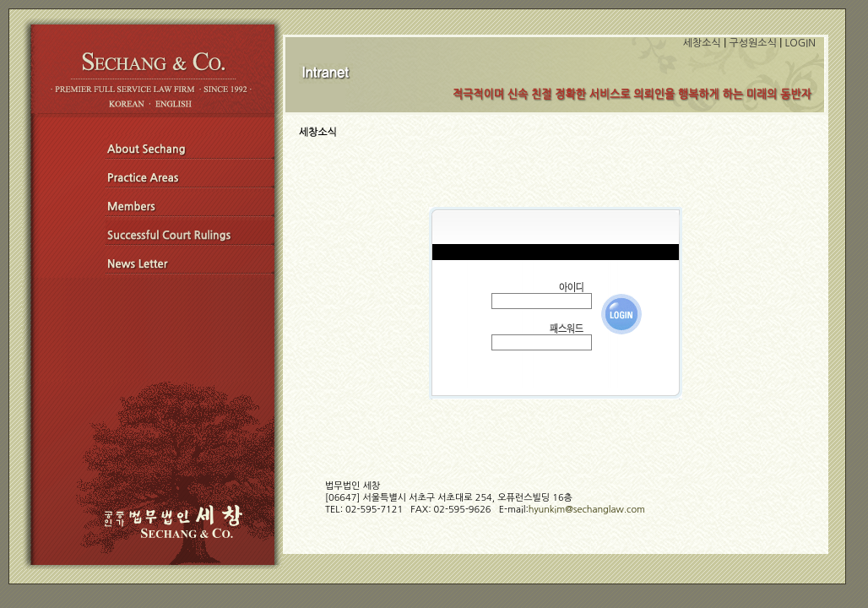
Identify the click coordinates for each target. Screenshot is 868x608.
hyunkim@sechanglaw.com (587, 510)
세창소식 (702, 43)
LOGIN (800, 43)
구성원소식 (753, 43)
